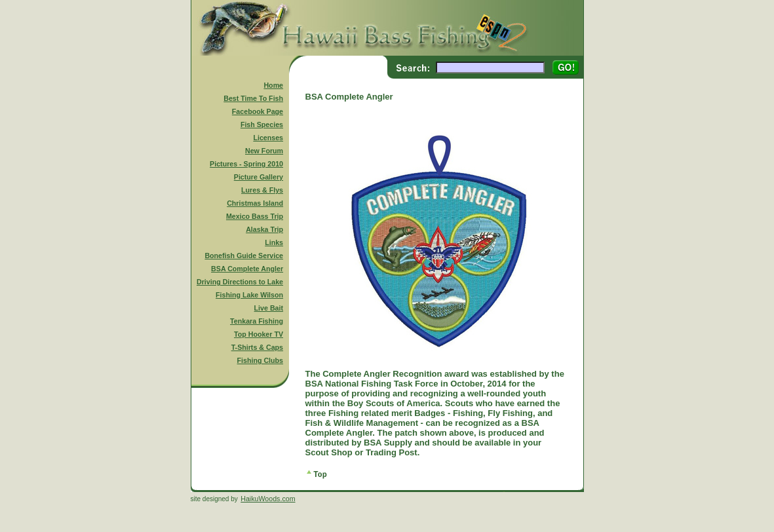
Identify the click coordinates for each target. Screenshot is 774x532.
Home (273, 85)
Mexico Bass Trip (255, 216)
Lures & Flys (262, 190)
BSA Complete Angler (247, 269)
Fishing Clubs (260, 360)
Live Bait (269, 308)
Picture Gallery (259, 177)
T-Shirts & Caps (257, 347)
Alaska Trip (264, 229)
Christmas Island (255, 203)
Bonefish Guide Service (244, 256)
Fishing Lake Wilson (249, 295)
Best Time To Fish (253, 98)
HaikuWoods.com (268, 499)
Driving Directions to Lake (240, 282)
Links (274, 242)
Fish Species (262, 124)
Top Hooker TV (259, 334)
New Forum (264, 151)
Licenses (268, 138)
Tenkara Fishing (257, 321)
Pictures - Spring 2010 (246, 164)
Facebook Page (258, 111)
